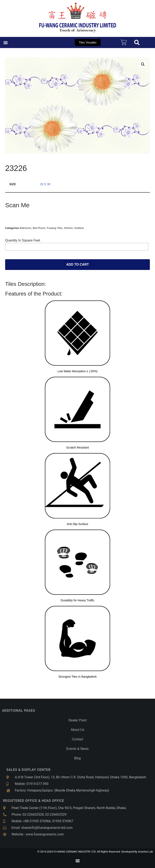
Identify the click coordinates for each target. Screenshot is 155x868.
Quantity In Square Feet (23, 240)
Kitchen (68, 228)
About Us (78, 730)
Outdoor (79, 228)
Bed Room (39, 228)
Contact (77, 739)
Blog (77, 758)
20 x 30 (45, 184)
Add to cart (78, 264)
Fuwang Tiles (55, 228)
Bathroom (26, 228)
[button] (5, 43)
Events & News (77, 749)
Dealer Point (77, 720)
